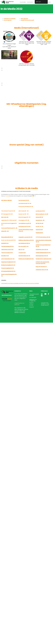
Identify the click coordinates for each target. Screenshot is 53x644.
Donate (31, 305)
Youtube (7, 196)
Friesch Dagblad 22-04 (8, 268)
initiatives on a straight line (33, 300)
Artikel (38, 237)
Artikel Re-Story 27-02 (42, 270)
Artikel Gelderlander (41, 253)
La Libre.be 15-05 (40, 211)
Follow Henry (23, 2)
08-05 (39, 217)
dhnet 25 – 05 (5, 231)
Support (31, 303)
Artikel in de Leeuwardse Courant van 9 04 (42, 263)
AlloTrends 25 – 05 (24, 211)
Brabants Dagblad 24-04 (8, 265)
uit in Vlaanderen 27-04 (8, 259)
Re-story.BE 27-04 (23, 246)
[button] (26, 68)
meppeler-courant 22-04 (25, 237)
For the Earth (30, 2)
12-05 (42, 214)
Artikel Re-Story (40, 249)
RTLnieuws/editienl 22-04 (8, 271)
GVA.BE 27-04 (5, 256)
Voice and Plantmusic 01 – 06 (9, 228)
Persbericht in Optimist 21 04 (43, 259)
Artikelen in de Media (10, 19)
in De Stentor (43, 237)
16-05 (29, 226)
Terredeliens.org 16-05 (25, 223)
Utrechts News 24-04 (24, 256)
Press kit (32, 307)
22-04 (49, 237)
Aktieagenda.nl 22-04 (42, 256)
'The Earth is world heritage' (34, 295)
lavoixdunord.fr (23, 226)
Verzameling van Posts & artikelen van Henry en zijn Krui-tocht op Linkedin (20, 283)
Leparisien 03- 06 (6, 220)
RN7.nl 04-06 (5, 217)
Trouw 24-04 (22, 253)
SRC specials (24, 19)
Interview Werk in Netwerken (44, 240)
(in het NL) (14, 220)
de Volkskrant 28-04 (24, 243)
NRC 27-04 (21, 249)
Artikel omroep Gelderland (43, 245)
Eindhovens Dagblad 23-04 (26, 259)
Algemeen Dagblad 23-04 (8, 262)
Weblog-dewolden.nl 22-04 (26, 240)
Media (49, 2)
